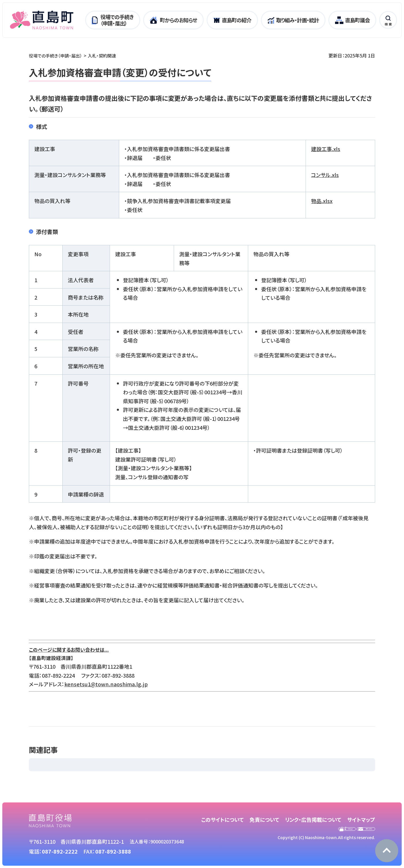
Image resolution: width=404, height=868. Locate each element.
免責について (264, 819)
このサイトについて (222, 819)
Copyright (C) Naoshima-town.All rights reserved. (326, 850)
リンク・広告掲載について (313, 819)
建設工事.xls (326, 149)
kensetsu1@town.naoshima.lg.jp (106, 684)
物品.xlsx (322, 201)
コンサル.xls (325, 175)
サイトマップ (361, 819)
